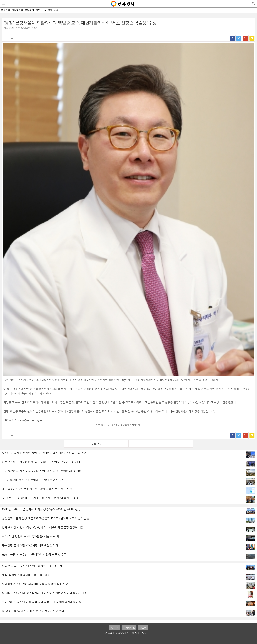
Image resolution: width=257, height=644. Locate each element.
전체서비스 (129, 628)
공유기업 (5, 10)
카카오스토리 (252, 38)
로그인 (143, 628)
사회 (56, 10)
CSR (44, 10)
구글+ (245, 38)
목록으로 (97, 444)
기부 (38, 10)
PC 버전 (114, 628)
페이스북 (232, 38)
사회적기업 (17, 10)
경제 (50, 10)
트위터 (239, 38)
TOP (161, 444)
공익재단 (29, 10)
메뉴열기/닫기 (3, 4)
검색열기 (253, 4)
